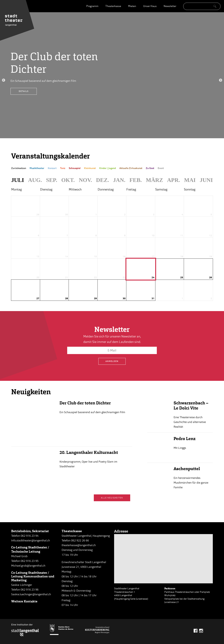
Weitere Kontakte (24, 601)
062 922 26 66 (80, 540)
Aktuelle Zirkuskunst (131, 168)
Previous (3, 80)
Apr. (174, 180)
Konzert (52, 168)
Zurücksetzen (19, 168)
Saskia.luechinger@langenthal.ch (31, 594)
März (155, 180)
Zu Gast (150, 168)
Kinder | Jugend (108, 168)
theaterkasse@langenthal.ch (79, 545)
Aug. (35, 180)
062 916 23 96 (30, 590)
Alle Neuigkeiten (112, 498)
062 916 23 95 (30, 561)
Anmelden (112, 361)
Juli (18, 180)
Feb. (136, 180)
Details (24, 91)
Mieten (132, 6)
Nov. (85, 180)
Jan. (119, 180)
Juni (206, 180)
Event (161, 168)
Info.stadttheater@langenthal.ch (31, 540)
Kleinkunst (90, 168)
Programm (92, 6)
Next (220, 80)
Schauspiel (75, 168)
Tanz (63, 168)
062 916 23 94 (30, 536)
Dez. (103, 180)
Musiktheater (37, 168)
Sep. (52, 180)
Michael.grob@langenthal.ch (28, 566)
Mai (190, 180)
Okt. (68, 180)
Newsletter (170, 6)
